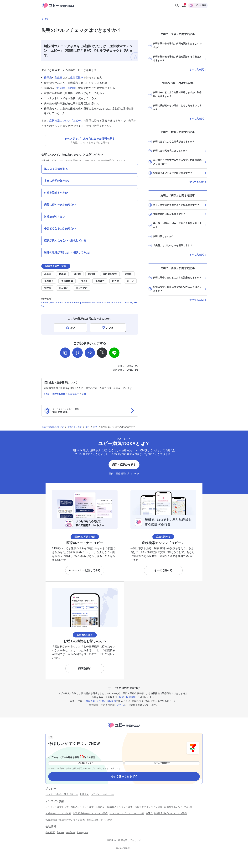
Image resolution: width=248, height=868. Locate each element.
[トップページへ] (124, 728)
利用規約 (45, 160)
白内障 (61, 88)
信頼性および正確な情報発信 (101, 701)
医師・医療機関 (127, 697)
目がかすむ (82, 288)
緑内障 (72, 88)
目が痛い (64, 288)
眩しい (130, 281)
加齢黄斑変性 (110, 274)
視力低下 (49, 281)
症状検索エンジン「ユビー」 (66, 121)
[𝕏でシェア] (102, 353)
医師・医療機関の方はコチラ (124, 473)
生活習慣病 (77, 78)
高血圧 (58, 78)
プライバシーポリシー (61, 160)
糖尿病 (48, 78)
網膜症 (128, 274)
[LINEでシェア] (114, 353)
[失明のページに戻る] (124, 19)
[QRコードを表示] (77, 353)
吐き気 (116, 281)
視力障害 (100, 281)
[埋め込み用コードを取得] (90, 353)
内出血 (84, 281)
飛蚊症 (48, 288)
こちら (121, 705)
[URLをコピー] (65, 353)
